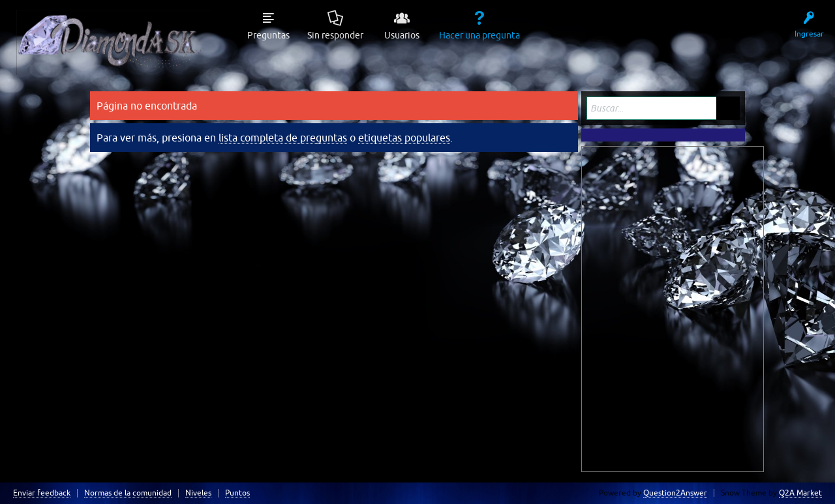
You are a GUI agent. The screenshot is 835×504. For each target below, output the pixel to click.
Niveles (198, 493)
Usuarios (402, 35)
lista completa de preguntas (283, 138)
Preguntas (268, 35)
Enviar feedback (42, 493)
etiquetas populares (404, 138)
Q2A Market (800, 493)
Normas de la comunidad (128, 493)
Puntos (237, 493)
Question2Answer (675, 493)
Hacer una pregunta (479, 35)
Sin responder (335, 35)
